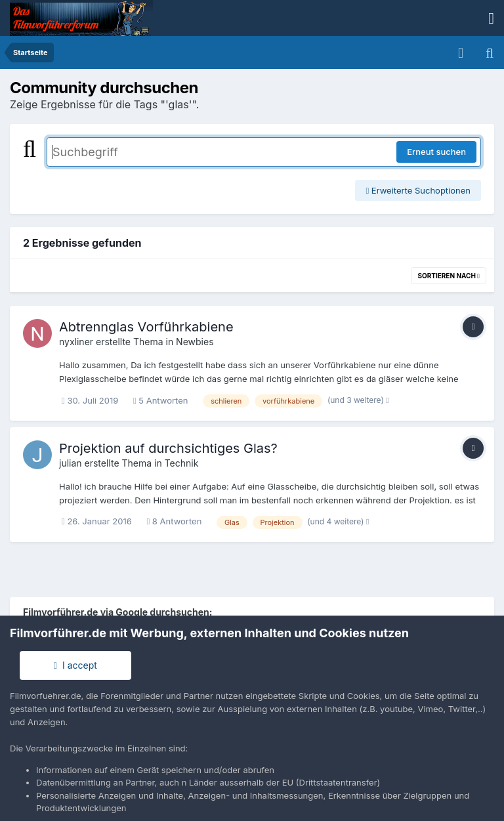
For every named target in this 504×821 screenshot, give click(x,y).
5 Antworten (161, 400)
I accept (75, 665)
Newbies (195, 342)
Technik (182, 463)
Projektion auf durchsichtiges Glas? (168, 448)
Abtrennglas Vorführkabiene (146, 327)
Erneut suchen (436, 152)
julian (71, 463)
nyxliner (76, 342)
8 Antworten (174, 521)
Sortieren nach (449, 276)
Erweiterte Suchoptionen (418, 190)
